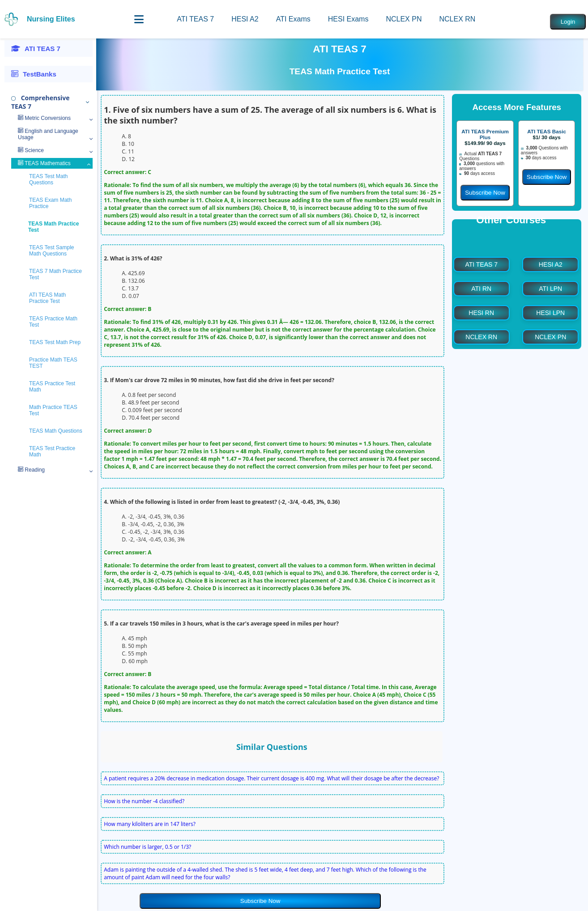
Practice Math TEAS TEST (53, 363)
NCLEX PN (404, 19)
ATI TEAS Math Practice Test (47, 298)
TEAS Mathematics (44, 163)
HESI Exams (348, 19)
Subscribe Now (260, 901)
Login (568, 22)
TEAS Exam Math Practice (50, 203)
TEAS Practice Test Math (52, 387)
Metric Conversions (44, 118)
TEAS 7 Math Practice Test (55, 274)
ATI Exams (293, 19)
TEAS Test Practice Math (52, 451)
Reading (31, 470)
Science (31, 150)
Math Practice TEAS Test (53, 410)
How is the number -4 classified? (144, 801)
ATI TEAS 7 (195, 19)
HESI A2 (245, 19)
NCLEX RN (457, 19)
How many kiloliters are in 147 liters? (150, 824)
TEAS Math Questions (56, 431)
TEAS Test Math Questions (48, 179)
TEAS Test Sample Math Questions (52, 251)
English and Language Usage (48, 134)
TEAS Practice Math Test (53, 322)
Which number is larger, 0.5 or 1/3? (147, 847)
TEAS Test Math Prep (55, 342)
